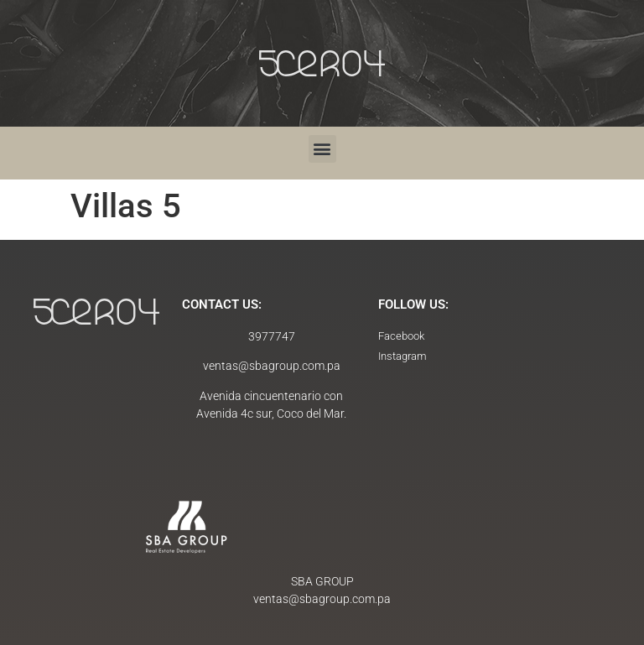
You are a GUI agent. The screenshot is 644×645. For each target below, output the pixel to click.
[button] (322, 149)
